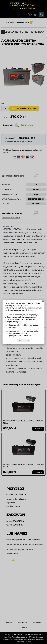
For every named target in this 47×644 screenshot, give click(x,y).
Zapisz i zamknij (23, 340)
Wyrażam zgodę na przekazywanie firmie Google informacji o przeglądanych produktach (23, 333)
